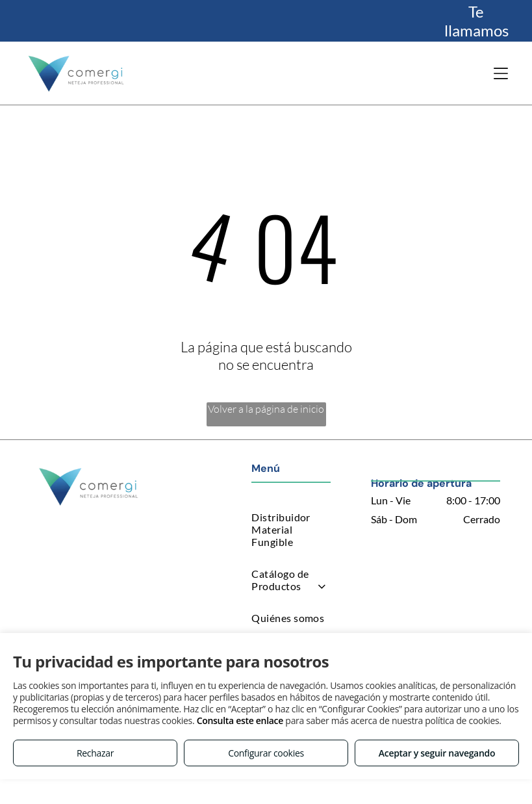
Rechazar (95, 753)
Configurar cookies (266, 753)
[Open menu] (501, 73)
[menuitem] (291, 529)
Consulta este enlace (240, 720)
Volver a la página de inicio (266, 409)
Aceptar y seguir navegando (437, 753)
